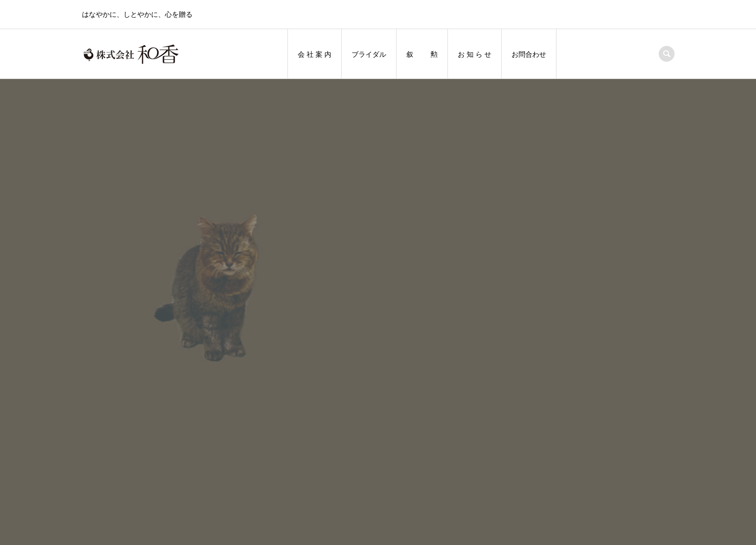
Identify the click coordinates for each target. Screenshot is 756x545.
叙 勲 (422, 54)
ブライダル (369, 54)
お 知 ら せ (475, 54)
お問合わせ (529, 54)
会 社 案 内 (315, 54)
